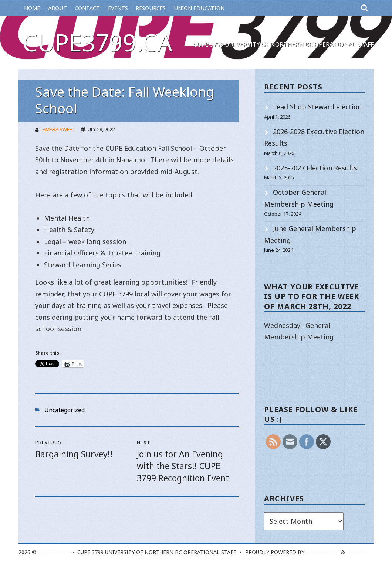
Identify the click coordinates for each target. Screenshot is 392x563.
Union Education (199, 8)
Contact (87, 8)
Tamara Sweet (58, 129)
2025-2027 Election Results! (316, 168)
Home (32, 8)
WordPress (322, 552)
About (58, 8)
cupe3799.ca (97, 42)
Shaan (358, 552)
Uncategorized (65, 410)
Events (118, 8)
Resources (151, 8)
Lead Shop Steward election (317, 107)
